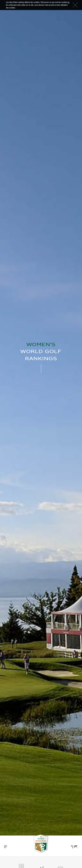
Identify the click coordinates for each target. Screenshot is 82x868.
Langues (74, 847)
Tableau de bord (5, 847)
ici (69, 2)
